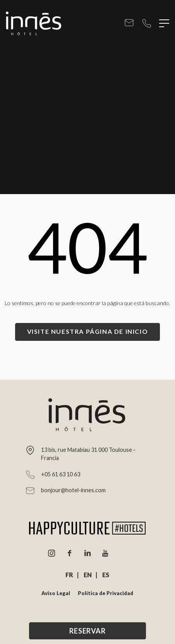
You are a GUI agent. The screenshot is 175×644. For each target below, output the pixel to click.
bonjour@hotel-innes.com (129, 23)
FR (69, 575)
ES (106, 575)
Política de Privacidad (106, 593)
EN (88, 575)
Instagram (52, 553)
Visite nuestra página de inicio (88, 331)
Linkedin (87, 553)
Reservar (87, 631)
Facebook (70, 553)
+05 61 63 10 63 (147, 23)
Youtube (105, 553)
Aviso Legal (56, 593)
